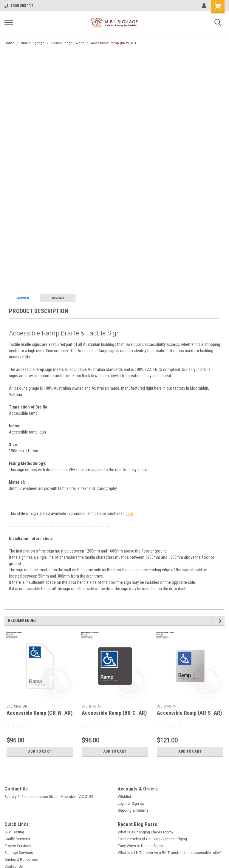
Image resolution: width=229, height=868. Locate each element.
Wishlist (124, 797)
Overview (22, 298)
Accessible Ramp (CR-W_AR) (40, 713)
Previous (213, 621)
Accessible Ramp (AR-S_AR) (189, 713)
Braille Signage (33, 43)
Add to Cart (40, 751)
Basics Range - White (68, 43)
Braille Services (17, 839)
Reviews (58, 298)
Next (221, 621)
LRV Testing (14, 832)
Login (122, 804)
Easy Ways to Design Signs (140, 846)
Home (9, 43)
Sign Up (138, 804)
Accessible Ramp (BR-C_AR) (114, 713)
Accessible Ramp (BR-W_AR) (113, 43)
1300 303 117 (19, 6)
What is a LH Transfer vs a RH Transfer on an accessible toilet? (170, 853)
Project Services (18, 846)
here (129, 513)
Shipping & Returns (133, 810)
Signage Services (19, 853)
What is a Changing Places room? (146, 832)
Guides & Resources (21, 860)
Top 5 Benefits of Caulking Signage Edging (152, 839)
